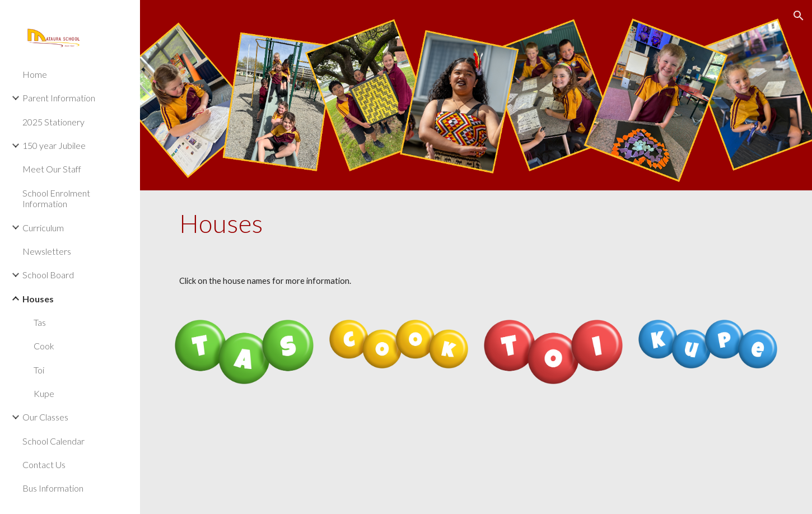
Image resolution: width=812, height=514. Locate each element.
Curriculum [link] (43, 228)
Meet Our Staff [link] (52, 169)
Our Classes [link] (45, 417)
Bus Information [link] (53, 488)
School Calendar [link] (53, 441)
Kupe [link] (44, 393)
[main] (476, 223)
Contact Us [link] (44, 464)
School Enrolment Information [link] (56, 198)
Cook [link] (44, 346)
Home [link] (35, 74)
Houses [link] (38, 299)
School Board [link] (48, 275)
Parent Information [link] (59, 98)
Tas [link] (40, 322)
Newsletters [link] (47, 251)
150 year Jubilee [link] (54, 145)
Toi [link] (39, 370)
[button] (799, 16)
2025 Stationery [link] (53, 122)
